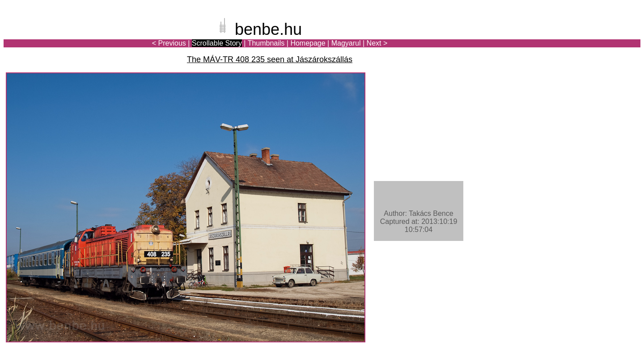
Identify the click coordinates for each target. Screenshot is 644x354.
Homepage (308, 43)
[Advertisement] (588, 38)
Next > (377, 43)
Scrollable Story (217, 43)
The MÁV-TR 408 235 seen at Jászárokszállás (270, 59)
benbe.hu (268, 29)
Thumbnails (266, 43)
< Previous (169, 43)
